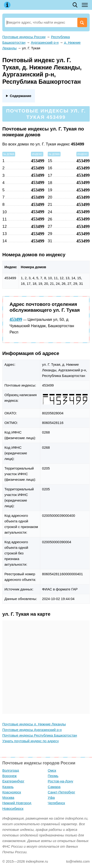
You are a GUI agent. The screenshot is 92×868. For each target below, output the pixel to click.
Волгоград (11, 770)
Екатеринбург (13, 781)
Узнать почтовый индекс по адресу (31, 741)
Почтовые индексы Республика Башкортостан (40, 735)
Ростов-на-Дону (60, 781)
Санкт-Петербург (61, 792)
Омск (52, 770)
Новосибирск (13, 808)
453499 (16, 319)
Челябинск (56, 803)
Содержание (20, 96)
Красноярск (12, 792)
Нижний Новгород (17, 803)
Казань (8, 787)
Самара (54, 787)
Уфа (51, 797)
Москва (8, 797)
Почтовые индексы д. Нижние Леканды (34, 724)
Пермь (53, 776)
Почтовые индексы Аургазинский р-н (32, 730)
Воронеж (10, 776)
